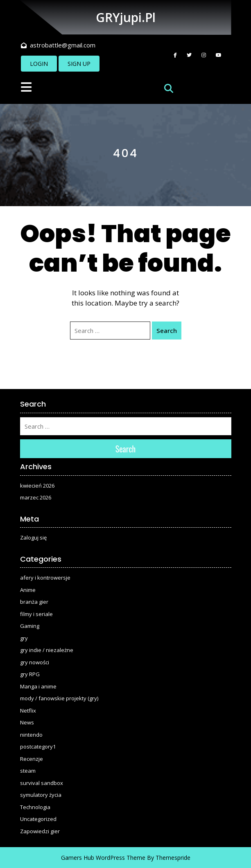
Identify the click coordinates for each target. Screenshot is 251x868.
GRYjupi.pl (126, 17)
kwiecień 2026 (37, 486)
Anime (28, 590)
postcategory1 (38, 747)
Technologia (35, 807)
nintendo (31, 735)
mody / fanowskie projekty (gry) (59, 698)
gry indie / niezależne (47, 650)
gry (24, 638)
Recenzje (32, 759)
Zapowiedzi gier (40, 831)
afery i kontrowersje (45, 578)
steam (28, 771)
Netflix (28, 711)
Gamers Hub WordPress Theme (103, 858)
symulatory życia (41, 795)
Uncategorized (38, 819)
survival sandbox (42, 783)
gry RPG (30, 674)
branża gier (34, 602)
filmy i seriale (36, 614)
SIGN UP (79, 64)
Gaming (30, 626)
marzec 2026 (36, 497)
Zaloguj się (33, 537)
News (27, 722)
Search (167, 331)
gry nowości (35, 662)
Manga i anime (38, 686)
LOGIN (39, 64)
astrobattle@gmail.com (58, 45)
